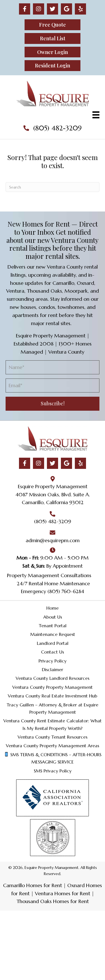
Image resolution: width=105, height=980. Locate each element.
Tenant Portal (53, 626)
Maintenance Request (53, 634)
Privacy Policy (52, 661)
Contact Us (52, 652)
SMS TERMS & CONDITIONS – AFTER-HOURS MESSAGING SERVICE (53, 758)
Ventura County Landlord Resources (52, 678)
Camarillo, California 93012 (53, 502)
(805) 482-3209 (57, 128)
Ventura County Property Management (52, 687)
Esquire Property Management (53, 486)
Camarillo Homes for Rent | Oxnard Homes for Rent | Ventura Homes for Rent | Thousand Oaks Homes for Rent (52, 893)
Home (52, 608)
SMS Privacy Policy (53, 771)
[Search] (52, 187)
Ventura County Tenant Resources (52, 737)
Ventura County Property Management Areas (52, 746)
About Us (53, 617)
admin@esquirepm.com (53, 540)
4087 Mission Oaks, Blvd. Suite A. (53, 494)
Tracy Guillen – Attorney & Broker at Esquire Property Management (52, 708)
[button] (25, 9)
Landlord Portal (53, 643)
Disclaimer (52, 669)
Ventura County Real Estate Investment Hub (52, 696)
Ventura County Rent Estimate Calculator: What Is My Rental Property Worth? (52, 724)
